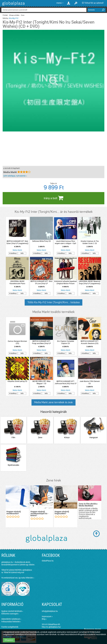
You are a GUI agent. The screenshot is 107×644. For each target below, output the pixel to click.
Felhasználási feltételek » (11, 622)
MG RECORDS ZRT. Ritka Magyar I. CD (41, 382)
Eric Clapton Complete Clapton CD (66, 342)
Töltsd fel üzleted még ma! (14, 572)
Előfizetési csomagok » (10, 614)
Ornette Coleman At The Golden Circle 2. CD (90, 242)
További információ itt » (13, 637)
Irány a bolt (53, 198)
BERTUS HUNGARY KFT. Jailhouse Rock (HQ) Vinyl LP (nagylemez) (66, 383)
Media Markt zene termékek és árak (53, 402)
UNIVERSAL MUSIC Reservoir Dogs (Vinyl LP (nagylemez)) (90, 282)
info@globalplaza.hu (50, 611)
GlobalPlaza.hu (48, 561)
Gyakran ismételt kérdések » (12, 611)
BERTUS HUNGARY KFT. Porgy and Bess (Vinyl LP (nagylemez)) (41, 342)
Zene (23, 15)
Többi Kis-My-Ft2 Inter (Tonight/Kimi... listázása (53, 302)
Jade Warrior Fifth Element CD (90, 382)
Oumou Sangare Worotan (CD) (17, 342)
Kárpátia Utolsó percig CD (17, 381)
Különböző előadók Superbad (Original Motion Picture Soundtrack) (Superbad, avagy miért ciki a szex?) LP (65, 283)
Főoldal (5, 15)
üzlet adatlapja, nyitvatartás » (15, 176)
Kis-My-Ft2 (14, 18)
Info (22, 253)
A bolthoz (13, 253)
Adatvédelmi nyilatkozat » (11, 619)
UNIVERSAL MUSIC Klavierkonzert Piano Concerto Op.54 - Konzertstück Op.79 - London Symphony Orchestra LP (17, 283)
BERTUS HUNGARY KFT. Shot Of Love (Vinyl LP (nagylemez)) (41, 283)
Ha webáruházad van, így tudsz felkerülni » (18, 578)
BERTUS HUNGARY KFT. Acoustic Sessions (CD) (90, 342)
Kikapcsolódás (14, 15)
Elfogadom (9, 640)
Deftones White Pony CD (42, 241)
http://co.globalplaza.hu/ (51, 627)
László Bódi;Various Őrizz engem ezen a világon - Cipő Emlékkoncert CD (65, 242)
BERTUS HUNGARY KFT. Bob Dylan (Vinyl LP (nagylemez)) (17, 242)
